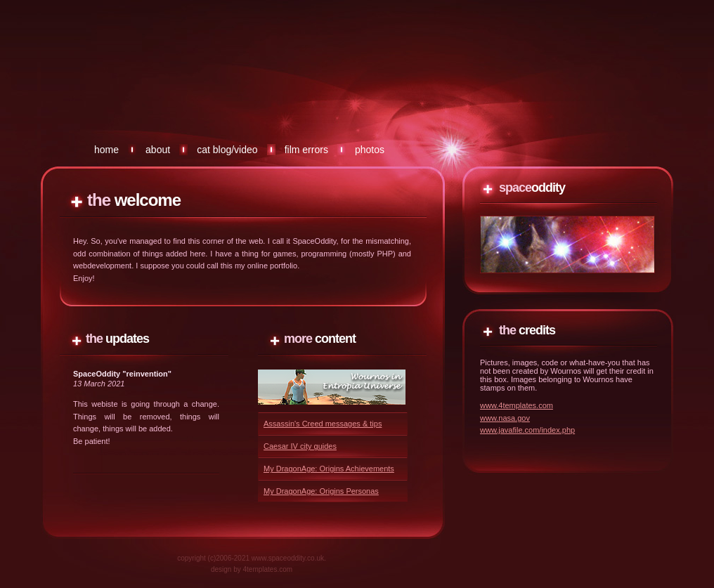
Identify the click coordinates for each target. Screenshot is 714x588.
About (158, 150)
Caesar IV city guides (300, 446)
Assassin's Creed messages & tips (323, 424)
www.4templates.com (517, 405)
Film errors (306, 150)
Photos (370, 150)
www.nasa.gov (505, 418)
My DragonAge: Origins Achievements (329, 469)
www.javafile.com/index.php (527, 430)
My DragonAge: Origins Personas (321, 491)
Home (106, 150)
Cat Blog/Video (227, 150)
